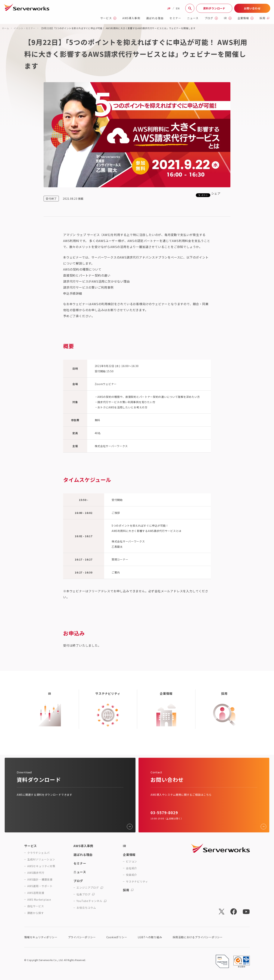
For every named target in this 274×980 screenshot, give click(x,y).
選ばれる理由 (155, 18)
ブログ (211, 18)
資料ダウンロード (214, 8)
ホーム (5, 28)
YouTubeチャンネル (92, 901)
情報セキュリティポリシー (41, 937)
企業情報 (246, 18)
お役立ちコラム (86, 908)
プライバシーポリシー (82, 937)
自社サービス (36, 906)
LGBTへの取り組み (150, 937)
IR (228, 18)
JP (169, 8)
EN (178, 8)
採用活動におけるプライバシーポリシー (198, 937)
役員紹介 (131, 875)
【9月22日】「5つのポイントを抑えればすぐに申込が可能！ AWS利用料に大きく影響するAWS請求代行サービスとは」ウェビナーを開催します (118, 28)
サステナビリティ (137, 882)
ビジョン (131, 861)
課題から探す (36, 913)
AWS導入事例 (131, 18)
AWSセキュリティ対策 (41, 866)
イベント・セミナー (25, 28)
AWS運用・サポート (40, 886)
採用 (264, 18)
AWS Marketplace (39, 900)
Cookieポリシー (117, 937)
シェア (216, 193)
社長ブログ (86, 894)
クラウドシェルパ (38, 853)
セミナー (175, 18)
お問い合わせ (252, 8)
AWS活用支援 (36, 893)
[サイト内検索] (190, 8)
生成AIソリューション (41, 859)
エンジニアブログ (90, 888)
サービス (108, 18)
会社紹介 (131, 868)
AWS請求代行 (36, 873)
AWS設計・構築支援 (40, 879)
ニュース (193, 18)
